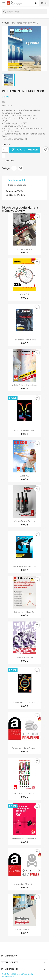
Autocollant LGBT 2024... (24, 430)
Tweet (21, 168)
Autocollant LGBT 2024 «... (25, 703)
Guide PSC (24, 476)
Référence (11, 191)
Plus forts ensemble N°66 (24, 340)
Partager (14, 168)
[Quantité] (5, 150)
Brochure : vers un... (25, 930)
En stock (10, 195)
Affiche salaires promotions (25, 385)
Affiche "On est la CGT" (24, 793)
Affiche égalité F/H (25, 657)
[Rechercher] (24, 12)
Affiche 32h (25, 294)
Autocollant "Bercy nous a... (24, 748)
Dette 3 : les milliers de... (25, 612)
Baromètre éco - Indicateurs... (24, 839)
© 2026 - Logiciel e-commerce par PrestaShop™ (18, 975)
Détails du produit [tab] (17, 180)
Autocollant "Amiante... (25, 884)
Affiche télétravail (24, 249)
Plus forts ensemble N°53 (24, 566)
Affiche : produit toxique (24, 521)
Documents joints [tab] (17, 185)
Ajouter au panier (25, 150)
